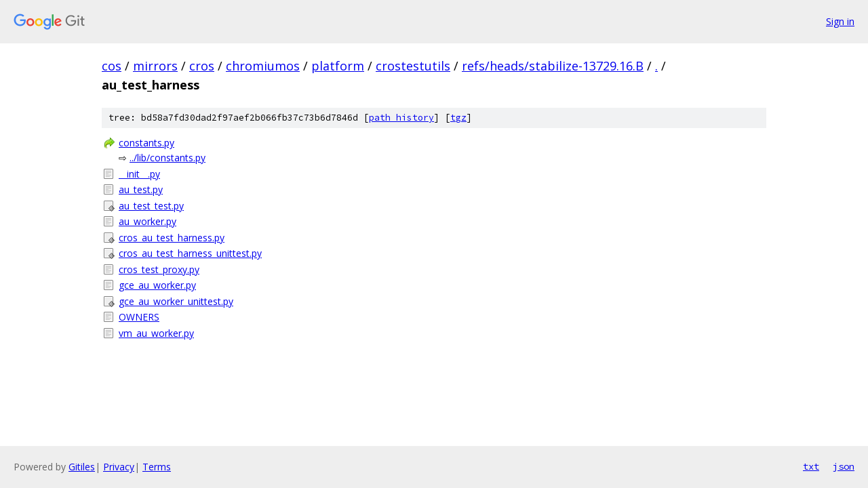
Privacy (119, 467)
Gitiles (82, 467)
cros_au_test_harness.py (172, 238)
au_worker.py (147, 221)
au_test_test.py (151, 206)
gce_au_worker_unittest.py (176, 301)
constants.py (146, 143)
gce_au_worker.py (157, 285)
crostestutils (413, 66)
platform (338, 66)
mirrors (155, 66)
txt (811, 466)
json (844, 466)
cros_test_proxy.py (159, 269)
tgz (458, 118)
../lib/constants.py (167, 158)
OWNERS (139, 317)
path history (401, 118)
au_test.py (141, 189)
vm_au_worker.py (156, 333)
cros (202, 66)
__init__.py (139, 174)
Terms (157, 467)
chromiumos (263, 66)
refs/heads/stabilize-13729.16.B (553, 66)
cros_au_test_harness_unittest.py (190, 253)
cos (112, 66)
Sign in (840, 21)
